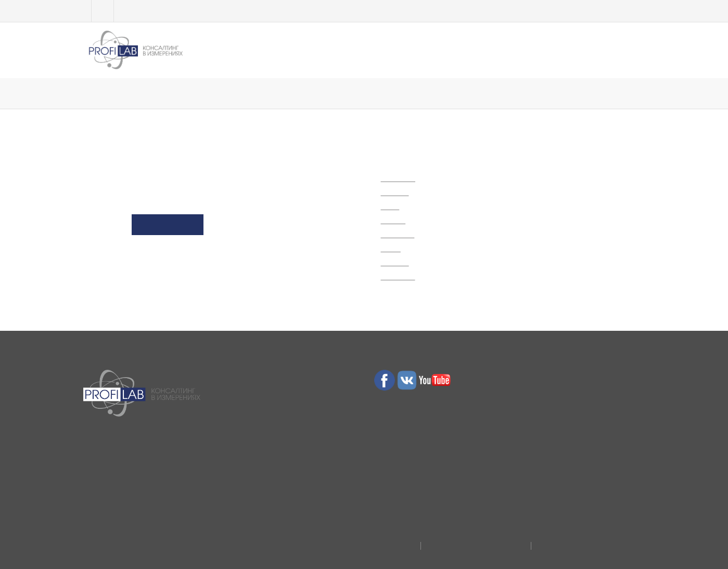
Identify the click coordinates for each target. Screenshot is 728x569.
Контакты (612, 46)
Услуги (384, 46)
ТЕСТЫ (288, 46)
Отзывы (551, 46)
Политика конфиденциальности (350, 542)
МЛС (335, 46)
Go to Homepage (167, 228)
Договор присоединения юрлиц (467, 542)
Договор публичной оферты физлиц (590, 542)
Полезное (443, 46)
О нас (499, 46)
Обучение (231, 46)
